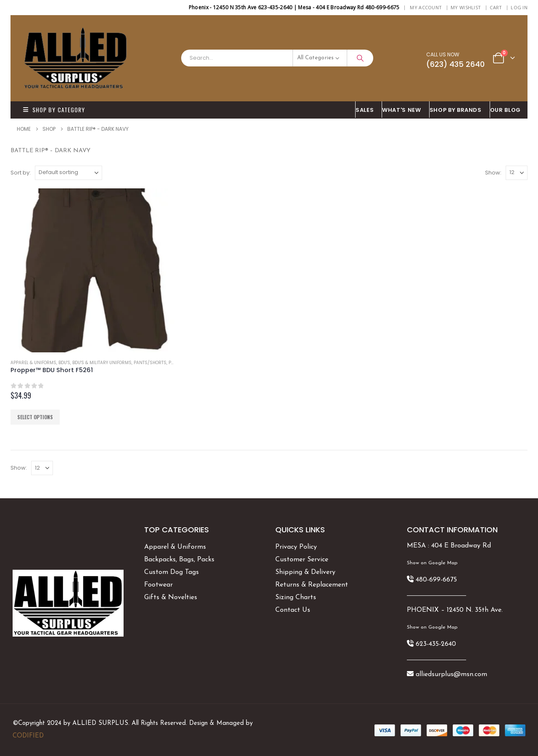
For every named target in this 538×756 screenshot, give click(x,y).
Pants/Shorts (150, 363)
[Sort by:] (69, 173)
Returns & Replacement (312, 585)
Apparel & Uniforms (33, 363)
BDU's (64, 363)
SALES (365, 110)
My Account (426, 7)
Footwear (158, 585)
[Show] (517, 173)
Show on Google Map (432, 563)
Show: (493, 173)
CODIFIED (28, 736)
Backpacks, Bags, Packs (179, 560)
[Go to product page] (92, 270)
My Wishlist (466, 7)
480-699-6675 (436, 580)
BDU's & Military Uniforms (102, 363)
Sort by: (21, 173)
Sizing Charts (296, 597)
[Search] (360, 58)
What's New (402, 110)
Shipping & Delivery (305, 572)
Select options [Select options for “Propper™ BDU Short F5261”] (35, 417)
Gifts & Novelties (171, 597)
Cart (496, 7)
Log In (519, 7)
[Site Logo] (76, 58)
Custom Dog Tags (171, 572)
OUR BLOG (505, 110)
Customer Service (302, 560)
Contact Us (293, 610)
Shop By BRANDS (456, 110)
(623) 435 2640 (455, 64)
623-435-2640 (436, 644)
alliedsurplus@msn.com (451, 674)
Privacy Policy (296, 547)
